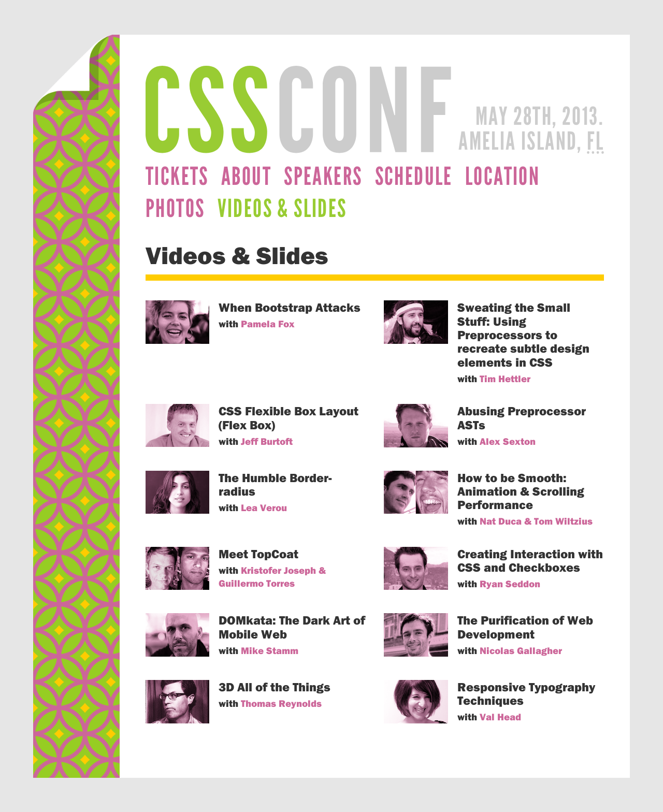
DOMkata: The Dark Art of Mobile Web (292, 627)
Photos (175, 208)
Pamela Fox (268, 324)
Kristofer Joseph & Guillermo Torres (272, 577)
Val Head (500, 717)
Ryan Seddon (510, 584)
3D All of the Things (275, 687)
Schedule (414, 176)
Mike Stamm (270, 650)
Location (502, 176)
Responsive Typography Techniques (526, 693)
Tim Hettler (505, 379)
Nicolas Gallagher (521, 650)
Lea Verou (264, 508)
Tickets (177, 176)
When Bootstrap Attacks (290, 307)
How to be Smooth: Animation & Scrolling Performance (521, 491)
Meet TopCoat (258, 554)
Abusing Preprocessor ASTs (522, 417)
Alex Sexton (508, 441)
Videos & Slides (282, 208)
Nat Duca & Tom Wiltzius (536, 521)
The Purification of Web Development (525, 627)
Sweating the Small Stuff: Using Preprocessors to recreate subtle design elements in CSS (523, 335)
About (246, 176)
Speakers (323, 176)
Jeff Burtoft (267, 441)
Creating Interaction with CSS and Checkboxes (530, 560)
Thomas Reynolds (281, 703)
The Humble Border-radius (275, 484)
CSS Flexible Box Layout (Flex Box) (289, 417)
